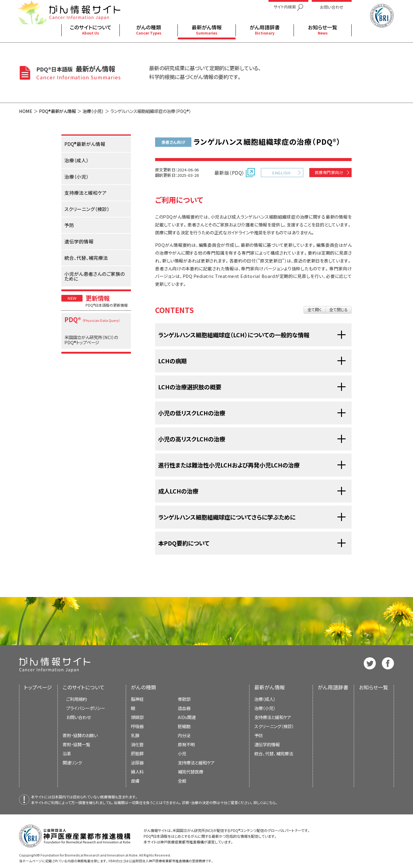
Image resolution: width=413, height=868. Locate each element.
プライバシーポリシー (86, 708)
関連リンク (72, 762)
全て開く (315, 310)
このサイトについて (84, 687)
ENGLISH (281, 173)
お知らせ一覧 (374, 687)
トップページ (38, 687)
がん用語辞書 (333, 687)
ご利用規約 (76, 699)
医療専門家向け (329, 172)
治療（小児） (93, 111)
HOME (26, 111)
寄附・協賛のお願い (80, 735)
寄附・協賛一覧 (76, 744)
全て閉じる (338, 310)
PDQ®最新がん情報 (57, 111)
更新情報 (98, 298)
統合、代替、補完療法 (274, 753)
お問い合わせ (78, 717)
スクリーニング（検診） (274, 726)
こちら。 (272, 802)
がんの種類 (143, 687)
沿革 (67, 753)
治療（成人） (265, 699)
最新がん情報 (270, 687)
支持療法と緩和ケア (273, 717)
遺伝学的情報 (267, 744)
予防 (259, 735)
